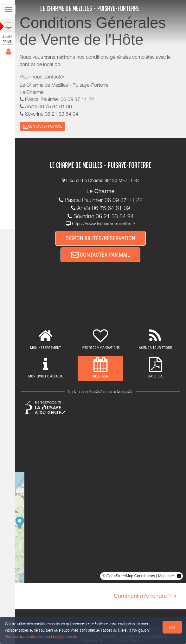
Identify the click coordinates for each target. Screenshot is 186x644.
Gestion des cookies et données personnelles (42, 637)
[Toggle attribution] (179, 576)
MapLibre (166, 576)
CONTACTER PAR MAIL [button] (45, 126)
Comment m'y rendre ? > (145, 596)
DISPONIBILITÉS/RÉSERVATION (101, 238)
